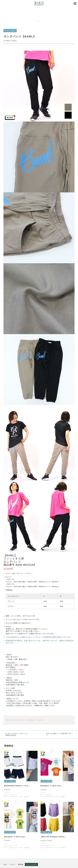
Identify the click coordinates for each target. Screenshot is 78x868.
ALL (6, 864)
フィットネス (31, 864)
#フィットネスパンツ (14, 720)
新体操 (21, 864)
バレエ (13, 864)
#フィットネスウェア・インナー (32, 720)
